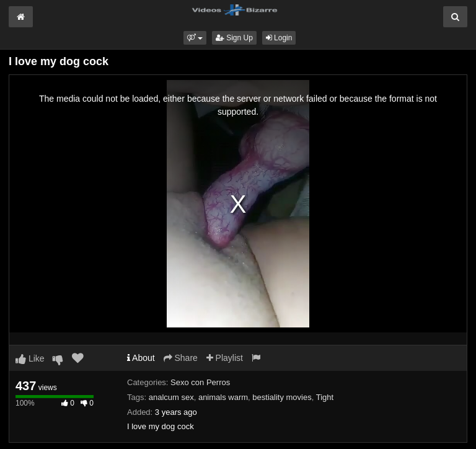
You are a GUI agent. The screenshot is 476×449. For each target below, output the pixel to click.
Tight (325, 397)
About (141, 358)
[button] (195, 38)
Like (30, 358)
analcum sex (171, 397)
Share (181, 358)
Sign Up (234, 38)
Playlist (225, 358)
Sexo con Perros (200, 382)
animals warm (223, 397)
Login (279, 38)
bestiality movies (282, 397)
